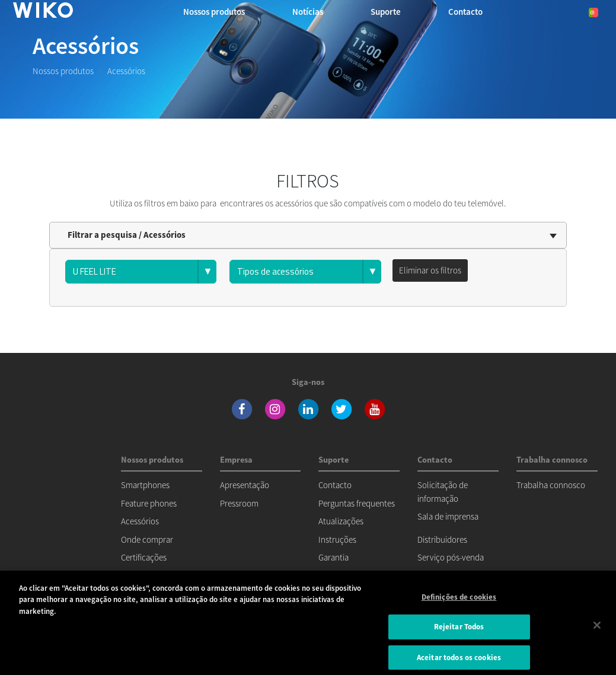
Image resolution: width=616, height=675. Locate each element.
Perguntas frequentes (357, 503)
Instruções (337, 539)
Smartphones (145, 485)
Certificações (144, 557)
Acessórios (140, 521)
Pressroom (239, 503)
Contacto (335, 485)
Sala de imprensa (448, 516)
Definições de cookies (459, 602)
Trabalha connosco (551, 485)
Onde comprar (147, 539)
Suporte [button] (386, 12)
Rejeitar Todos (459, 633)
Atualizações (341, 521)
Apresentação (245, 485)
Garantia (333, 557)
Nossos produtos (63, 71)
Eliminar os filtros (430, 270)
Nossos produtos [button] (214, 12)
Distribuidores (442, 539)
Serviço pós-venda (451, 557)
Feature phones (149, 503)
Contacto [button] (465, 12)
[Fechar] (597, 631)
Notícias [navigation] (308, 12)
